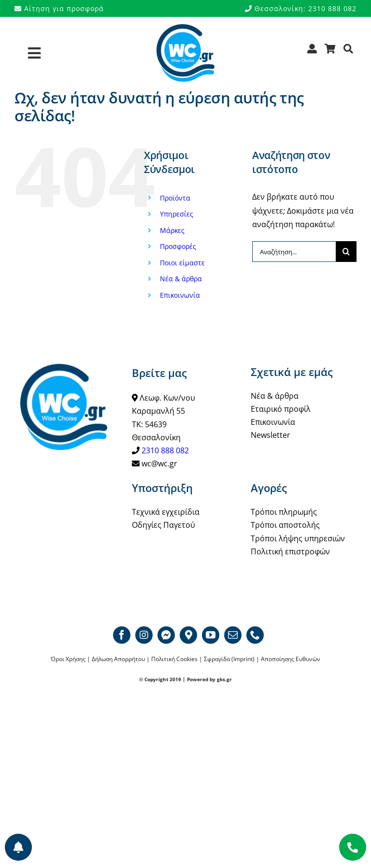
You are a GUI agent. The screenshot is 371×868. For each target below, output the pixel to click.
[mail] (233, 635)
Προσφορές (178, 246)
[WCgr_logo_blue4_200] (185, 28)
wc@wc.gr (159, 463)
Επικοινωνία (180, 295)
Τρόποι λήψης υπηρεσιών (298, 538)
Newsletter (271, 435)
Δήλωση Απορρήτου (118, 659)
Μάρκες (172, 230)
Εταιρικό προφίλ (281, 409)
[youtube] (211, 635)
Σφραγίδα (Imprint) (229, 659)
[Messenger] (166, 635)
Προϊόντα (175, 198)
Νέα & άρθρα (181, 279)
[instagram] (144, 635)
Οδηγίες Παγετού (164, 525)
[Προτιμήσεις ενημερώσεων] (18, 847)
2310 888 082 (165, 450)
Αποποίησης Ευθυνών (291, 659)
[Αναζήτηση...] (294, 252)
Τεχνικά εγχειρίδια (166, 512)
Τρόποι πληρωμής (284, 512)
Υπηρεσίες (177, 214)
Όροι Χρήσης (68, 659)
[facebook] (122, 635)
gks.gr (224, 680)
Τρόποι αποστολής (285, 525)
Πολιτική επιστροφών (290, 551)
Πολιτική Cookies (174, 659)
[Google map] (188, 635)
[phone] (255, 635)
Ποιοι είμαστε (182, 263)
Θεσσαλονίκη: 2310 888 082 (301, 8)
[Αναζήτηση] (349, 52)
